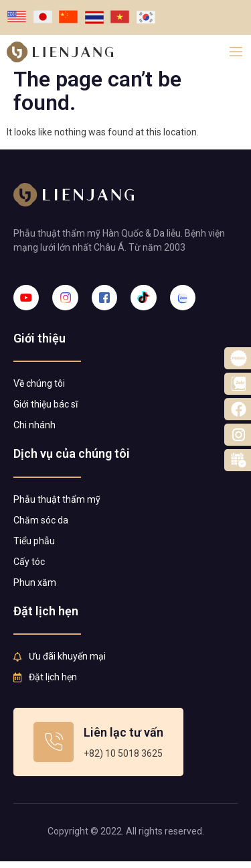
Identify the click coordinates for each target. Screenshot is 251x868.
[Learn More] (98, 749)
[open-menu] (236, 52)
